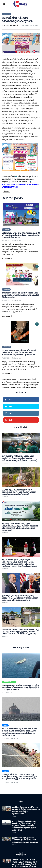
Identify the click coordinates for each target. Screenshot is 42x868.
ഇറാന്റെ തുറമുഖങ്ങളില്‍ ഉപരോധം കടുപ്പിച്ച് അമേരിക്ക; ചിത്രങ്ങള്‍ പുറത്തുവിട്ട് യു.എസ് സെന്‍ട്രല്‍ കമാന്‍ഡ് (20, 687)
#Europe (6, 191)
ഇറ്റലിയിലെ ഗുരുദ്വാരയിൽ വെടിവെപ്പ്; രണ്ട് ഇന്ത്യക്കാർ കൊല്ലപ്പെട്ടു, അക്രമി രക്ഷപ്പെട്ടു (25, 840)
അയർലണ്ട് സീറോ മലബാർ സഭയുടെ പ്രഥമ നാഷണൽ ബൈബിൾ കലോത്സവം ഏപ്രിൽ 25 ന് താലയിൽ (20, 295)
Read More (7, 259)
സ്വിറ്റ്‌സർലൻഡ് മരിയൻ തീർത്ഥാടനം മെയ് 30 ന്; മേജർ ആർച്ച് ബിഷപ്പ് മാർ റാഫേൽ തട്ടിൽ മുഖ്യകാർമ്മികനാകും (21, 235)
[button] (6, 4)
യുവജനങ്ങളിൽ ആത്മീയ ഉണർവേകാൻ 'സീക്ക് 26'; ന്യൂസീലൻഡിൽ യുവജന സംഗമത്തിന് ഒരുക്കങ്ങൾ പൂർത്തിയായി (19, 352)
